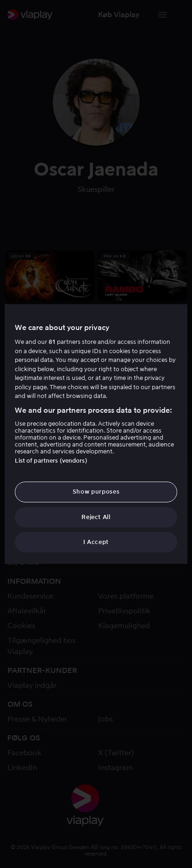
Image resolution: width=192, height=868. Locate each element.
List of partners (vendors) (51, 461)
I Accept (96, 542)
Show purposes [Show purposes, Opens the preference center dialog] (96, 492)
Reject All (96, 517)
